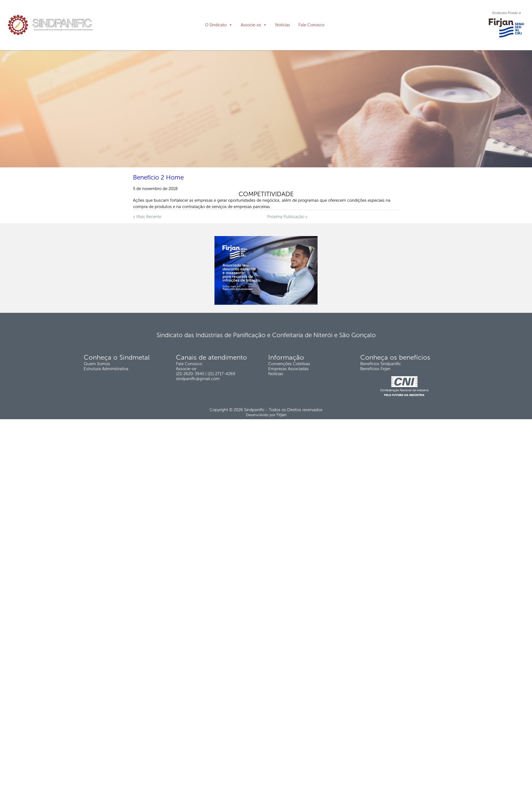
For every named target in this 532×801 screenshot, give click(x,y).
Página (16, 70)
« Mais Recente (147, 245)
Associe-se (251, 25)
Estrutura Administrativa (106, 398)
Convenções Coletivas (289, 393)
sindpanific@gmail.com (198, 408)
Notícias (283, 25)
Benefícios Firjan (375, 398)
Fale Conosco (311, 25)
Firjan (282, 444)
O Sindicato (216, 25)
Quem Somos (97, 393)
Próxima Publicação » (287, 245)
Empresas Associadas (288, 398)
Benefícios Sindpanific (381, 393)
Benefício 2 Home (158, 206)
